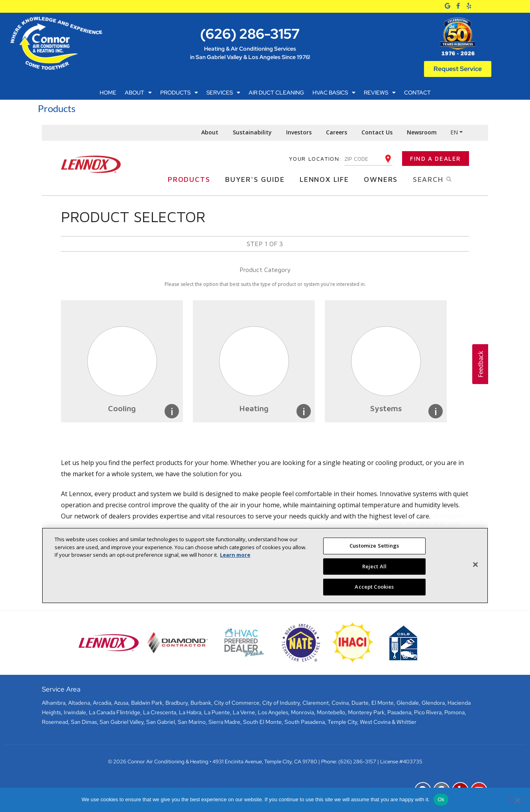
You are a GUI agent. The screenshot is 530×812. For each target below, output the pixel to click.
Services (223, 93)
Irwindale (75, 712)
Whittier (406, 722)
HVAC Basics (334, 93)
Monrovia (302, 712)
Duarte (360, 703)
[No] (517, 799)
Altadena (79, 703)
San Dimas (84, 722)
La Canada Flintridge (115, 712)
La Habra (190, 712)
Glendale (408, 703)
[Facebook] (458, 6)
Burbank (201, 703)
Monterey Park (366, 712)
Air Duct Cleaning (276, 93)
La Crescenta (160, 712)
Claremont (316, 703)
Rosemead (55, 722)
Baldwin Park (147, 703)
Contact (417, 93)
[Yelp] (469, 6)
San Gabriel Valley (122, 722)
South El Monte (262, 722)
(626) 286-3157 (250, 34)
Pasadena (399, 712)
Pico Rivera (428, 712)
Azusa (121, 703)
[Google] (448, 6)
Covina (340, 703)
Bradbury (177, 703)
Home (108, 93)
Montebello (331, 712)
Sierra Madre (224, 722)
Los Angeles (273, 712)
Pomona (454, 712)
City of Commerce (237, 703)
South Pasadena (305, 722)
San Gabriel (161, 722)
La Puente (217, 712)
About (138, 93)
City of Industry (281, 703)
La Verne (244, 712)
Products (179, 93)
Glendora (433, 703)
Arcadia (102, 703)
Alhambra (54, 703)
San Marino (192, 722)
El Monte (383, 703)
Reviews (380, 93)
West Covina (375, 722)
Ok (441, 799)
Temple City (342, 722)
